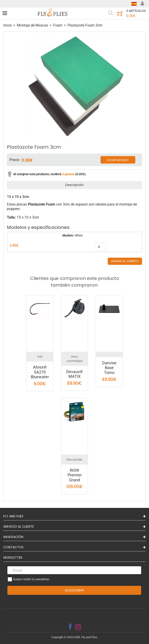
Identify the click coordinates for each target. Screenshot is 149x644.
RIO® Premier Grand (75, 475)
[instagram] (78, 627)
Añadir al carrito (125, 261)
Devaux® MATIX (74, 374)
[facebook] (70, 627)
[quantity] (101, 247)
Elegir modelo (118, 160)
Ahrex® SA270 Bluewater (40, 372)
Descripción (74, 185)
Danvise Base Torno (109, 368)
